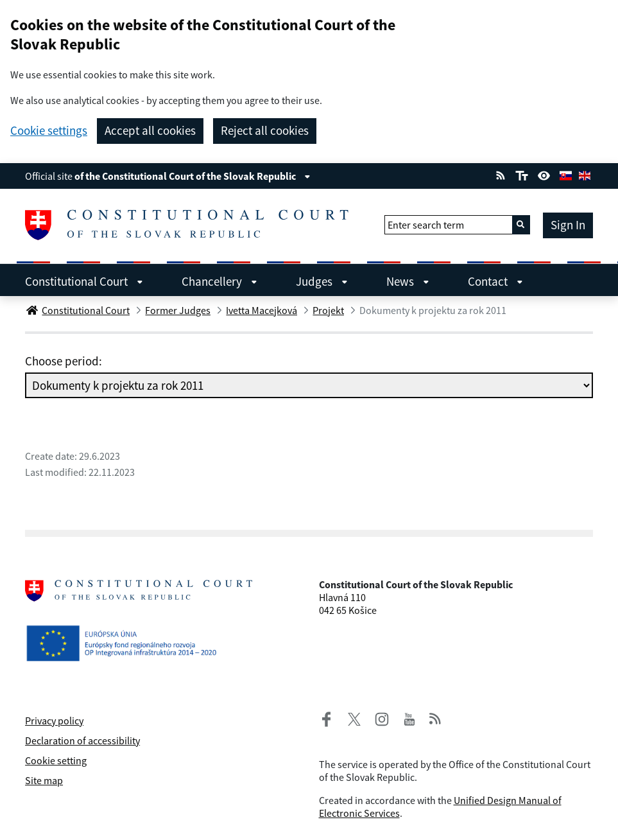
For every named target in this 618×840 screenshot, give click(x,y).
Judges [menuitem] (322, 281)
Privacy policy (54, 721)
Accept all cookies (150, 130)
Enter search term (426, 225)
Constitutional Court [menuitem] (84, 281)
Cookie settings (49, 131)
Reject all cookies (265, 130)
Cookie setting (56, 760)
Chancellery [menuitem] (219, 281)
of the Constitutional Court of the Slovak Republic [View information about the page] (193, 176)
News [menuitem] (408, 281)
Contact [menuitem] (495, 281)
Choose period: (64, 361)
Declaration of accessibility (82, 740)
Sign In (568, 225)
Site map (44, 780)
